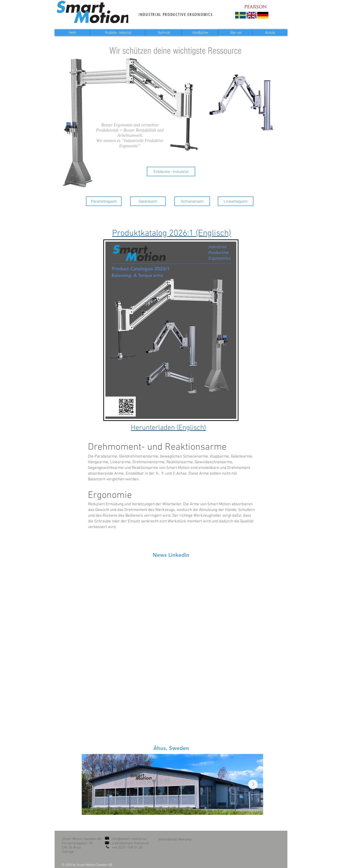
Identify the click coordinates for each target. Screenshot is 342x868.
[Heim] (72, 33)
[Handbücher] (200, 33)
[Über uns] (236, 33)
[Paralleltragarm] (104, 201)
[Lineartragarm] (236, 201)
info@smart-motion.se (129, 839)
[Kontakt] (270, 33)
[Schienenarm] (192, 201)
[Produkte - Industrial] (118, 33)
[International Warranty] (175, 839)
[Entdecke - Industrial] (171, 172)
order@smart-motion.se (130, 843)
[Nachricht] (164, 33)
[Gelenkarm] (148, 201)
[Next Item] (253, 784)
